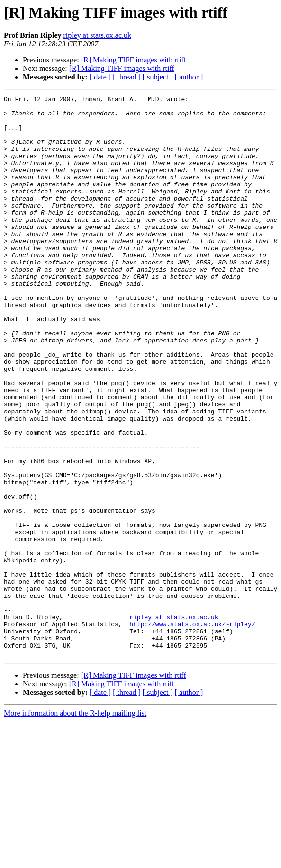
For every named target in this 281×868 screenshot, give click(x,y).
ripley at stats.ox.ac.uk (97, 35)
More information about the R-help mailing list (75, 825)
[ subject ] (158, 77)
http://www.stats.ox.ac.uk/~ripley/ (192, 730)
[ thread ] (127, 77)
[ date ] (100, 77)
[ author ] (189, 77)
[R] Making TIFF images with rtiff (134, 60)
